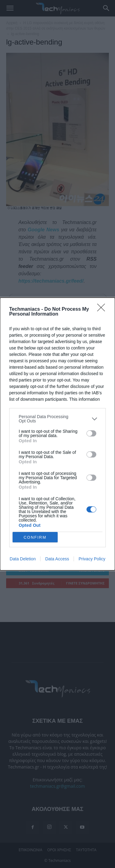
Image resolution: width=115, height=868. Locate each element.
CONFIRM (35, 537)
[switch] (91, 433)
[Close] (103, 309)
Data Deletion (23, 559)
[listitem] (57, 419)
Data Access (57, 559)
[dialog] (57, 434)
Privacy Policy (92, 559)
